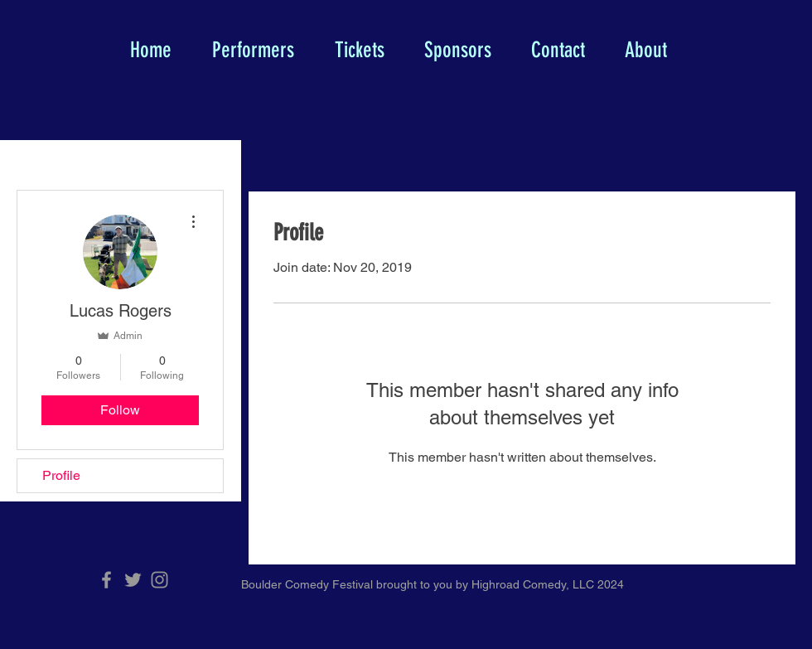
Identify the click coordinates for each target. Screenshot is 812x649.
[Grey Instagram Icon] (159, 580)
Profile (61, 475)
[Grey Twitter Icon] (133, 580)
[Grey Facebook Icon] (106, 580)
